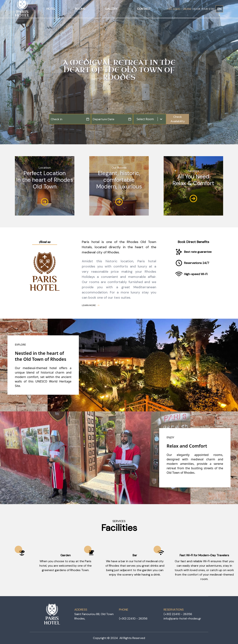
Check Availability (178, 119)
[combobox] (137, 119)
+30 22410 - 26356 (179, 9)
